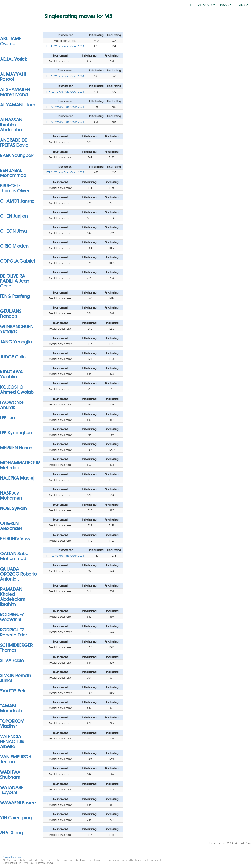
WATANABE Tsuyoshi (12, 789)
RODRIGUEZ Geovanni (12, 617)
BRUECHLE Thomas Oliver (15, 188)
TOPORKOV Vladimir (12, 723)
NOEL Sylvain (13, 508)
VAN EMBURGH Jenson (16, 759)
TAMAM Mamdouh (11, 708)
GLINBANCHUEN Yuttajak (17, 328)
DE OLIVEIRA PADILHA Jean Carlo (15, 280)
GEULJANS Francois (11, 313)
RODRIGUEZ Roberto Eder (13, 632)
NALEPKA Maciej (17, 477)
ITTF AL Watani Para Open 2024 (65, 46)
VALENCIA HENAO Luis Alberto (12, 741)
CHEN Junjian (14, 215)
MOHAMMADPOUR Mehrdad (20, 465)
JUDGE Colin (13, 356)
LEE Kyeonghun (16, 432)
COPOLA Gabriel (17, 260)
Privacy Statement (12, 857)
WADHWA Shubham (10, 774)
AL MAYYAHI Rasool (13, 76)
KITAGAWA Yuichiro (11, 374)
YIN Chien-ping (16, 817)
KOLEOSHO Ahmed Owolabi (17, 389)
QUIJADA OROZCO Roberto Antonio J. (18, 573)
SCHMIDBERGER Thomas (16, 647)
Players (226, 4)
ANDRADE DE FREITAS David (14, 142)
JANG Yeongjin (16, 341)
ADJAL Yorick (14, 59)
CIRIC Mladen (14, 245)
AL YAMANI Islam (18, 104)
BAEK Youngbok (17, 155)
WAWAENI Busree (18, 802)
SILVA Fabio (12, 660)
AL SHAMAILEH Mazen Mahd (15, 91)
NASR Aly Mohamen (11, 495)
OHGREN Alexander (11, 525)
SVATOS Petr (13, 690)
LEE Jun (7, 417)
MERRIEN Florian (16, 447)
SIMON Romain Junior (16, 677)
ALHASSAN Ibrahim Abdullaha (11, 124)
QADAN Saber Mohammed (15, 556)
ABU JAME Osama (11, 41)
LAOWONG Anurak (12, 404)
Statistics (242, 4)
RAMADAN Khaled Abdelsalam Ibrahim (13, 596)
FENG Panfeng (15, 296)
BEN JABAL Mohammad (13, 172)
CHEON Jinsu (13, 230)
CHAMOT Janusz (17, 201)
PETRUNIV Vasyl (16, 538)
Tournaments (206, 4)
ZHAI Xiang (11, 832)
